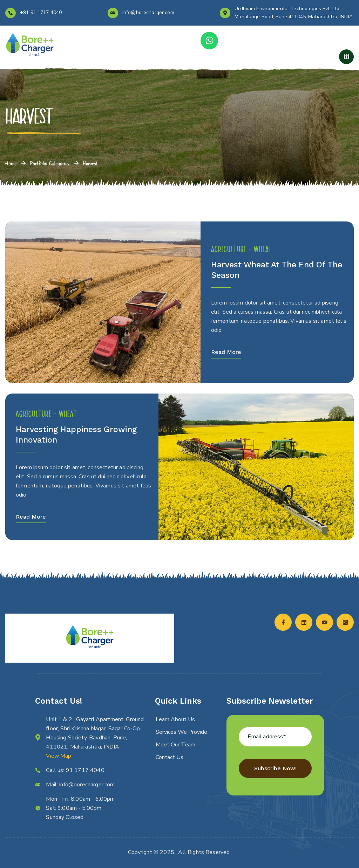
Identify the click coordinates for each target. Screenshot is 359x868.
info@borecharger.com (87, 785)
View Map (59, 756)
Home (11, 163)
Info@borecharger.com (148, 12)
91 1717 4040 (85, 770)
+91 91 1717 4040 (41, 12)
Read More (226, 352)
